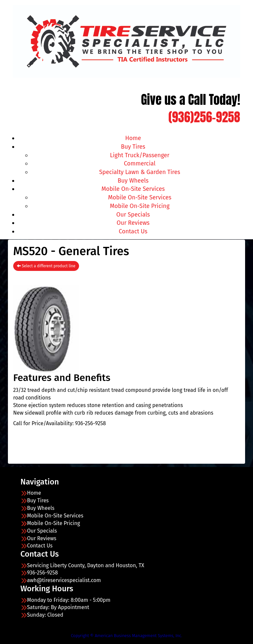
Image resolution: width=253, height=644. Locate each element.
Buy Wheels (133, 181)
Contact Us (133, 231)
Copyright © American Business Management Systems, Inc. (126, 636)
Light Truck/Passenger (140, 155)
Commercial (140, 163)
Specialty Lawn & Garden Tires (140, 172)
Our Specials (133, 215)
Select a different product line (46, 266)
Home (133, 138)
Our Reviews (133, 223)
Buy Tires (133, 147)
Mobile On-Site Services (133, 189)
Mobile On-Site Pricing (140, 206)
